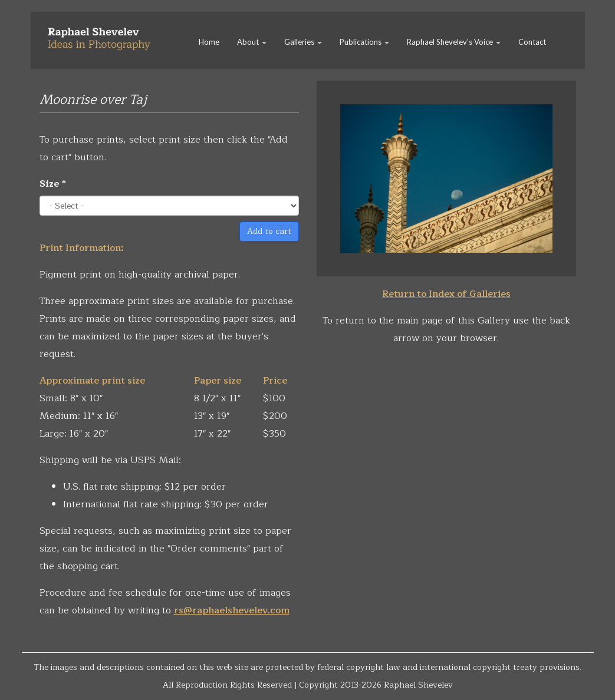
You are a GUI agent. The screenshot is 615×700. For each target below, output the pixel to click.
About (252, 42)
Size (53, 184)
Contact (532, 42)
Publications (364, 42)
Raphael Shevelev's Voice (454, 42)
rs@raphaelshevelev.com (232, 610)
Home (209, 42)
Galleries (303, 42)
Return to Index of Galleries (446, 294)
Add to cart (269, 231)
